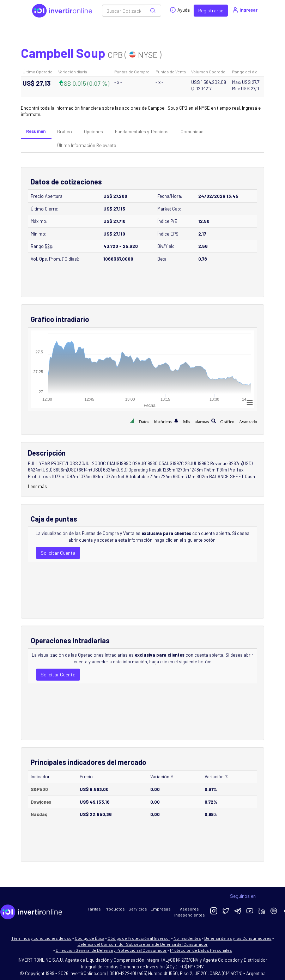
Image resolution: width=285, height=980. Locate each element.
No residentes (187, 938)
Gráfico (65, 132)
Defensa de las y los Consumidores (238, 938)
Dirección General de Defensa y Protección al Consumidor (111, 950)
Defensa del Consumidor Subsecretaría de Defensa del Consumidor (143, 944)
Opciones (93, 132)
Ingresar (245, 10)
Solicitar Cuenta (58, 553)
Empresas (161, 909)
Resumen (36, 131)
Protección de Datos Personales (201, 950)
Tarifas (94, 909)
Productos (115, 909)
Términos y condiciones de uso (41, 938)
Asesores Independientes (190, 912)
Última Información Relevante (87, 145)
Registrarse (211, 10)
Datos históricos (155, 421)
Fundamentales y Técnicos (142, 132)
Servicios (138, 909)
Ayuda (180, 10)
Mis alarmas (196, 421)
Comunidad (192, 132)
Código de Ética (90, 938)
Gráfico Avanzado (239, 421)
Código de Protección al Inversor (139, 938)
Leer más (37, 486)
